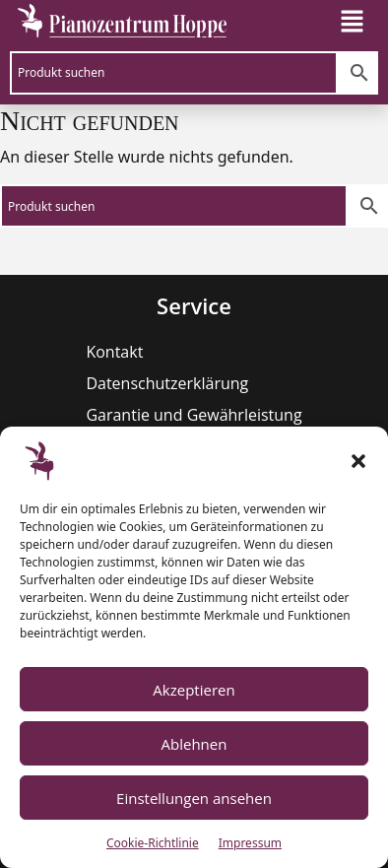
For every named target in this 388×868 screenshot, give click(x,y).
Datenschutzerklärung (167, 383)
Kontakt (114, 352)
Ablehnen (194, 744)
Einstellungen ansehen (194, 798)
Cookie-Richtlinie (153, 843)
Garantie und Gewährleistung (194, 415)
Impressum (250, 843)
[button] (358, 461)
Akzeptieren (194, 690)
